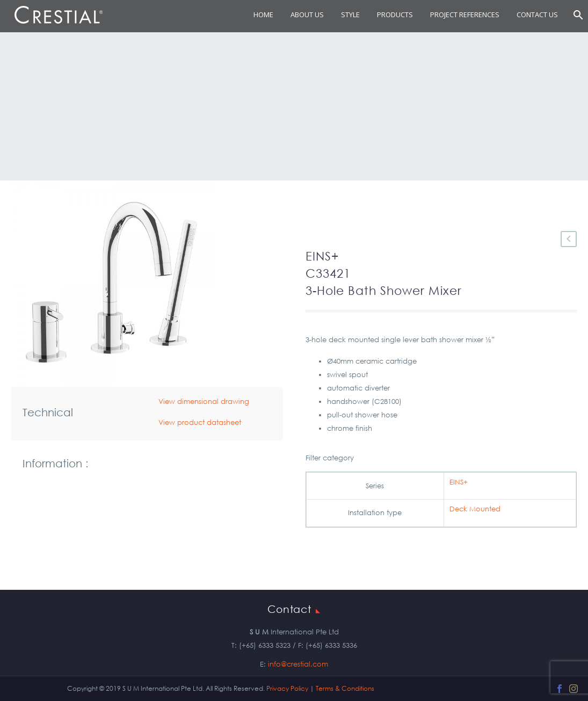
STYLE (350, 15)
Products (395, 15)
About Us (307, 15)
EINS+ (459, 482)
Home (263, 15)
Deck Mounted (475, 509)
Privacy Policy (287, 688)
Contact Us (537, 15)
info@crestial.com (298, 664)
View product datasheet (200, 422)
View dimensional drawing (204, 402)
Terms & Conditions (345, 688)
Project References (465, 15)
